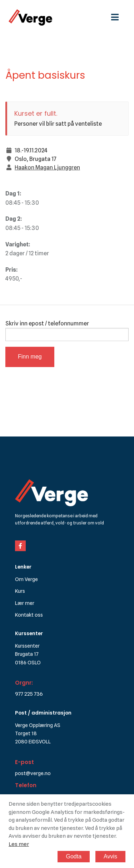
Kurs (20, 591)
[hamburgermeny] (118, 17)
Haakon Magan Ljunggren (47, 168)
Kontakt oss (29, 615)
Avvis (110, 856)
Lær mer (25, 603)
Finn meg (30, 357)
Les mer (19, 844)
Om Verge (26, 579)
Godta (74, 856)
